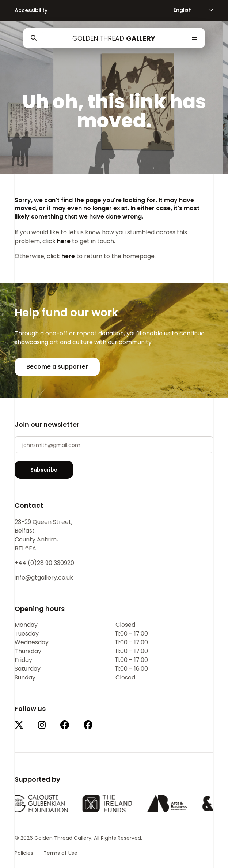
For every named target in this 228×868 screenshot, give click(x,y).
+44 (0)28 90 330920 (44, 563)
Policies (24, 853)
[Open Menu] (195, 38)
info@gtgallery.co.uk (44, 578)
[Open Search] (33, 38)
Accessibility (31, 10)
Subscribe (44, 470)
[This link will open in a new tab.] (19, 726)
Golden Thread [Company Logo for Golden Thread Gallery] (114, 38)
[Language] (189, 10)
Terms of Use (60, 853)
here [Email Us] (64, 241)
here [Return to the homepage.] (68, 256)
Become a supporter (57, 367)
